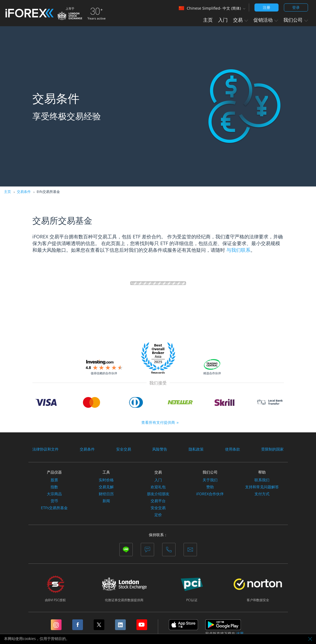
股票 (54, 480)
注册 (266, 7)
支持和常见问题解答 (262, 487)
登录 (296, 7)
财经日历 (106, 494)
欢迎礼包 (158, 487)
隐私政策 (196, 449)
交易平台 (158, 501)
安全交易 (124, 449)
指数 (54, 487)
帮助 (262, 472)
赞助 (210, 487)
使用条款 (233, 449)
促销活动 (266, 20)
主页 (208, 20)
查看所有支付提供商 (158, 422)
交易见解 (106, 487)
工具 (106, 472)
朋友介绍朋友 (158, 494)
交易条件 (24, 192)
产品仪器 (54, 472)
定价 (158, 515)
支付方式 (262, 494)
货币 (54, 501)
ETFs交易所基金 (54, 508)
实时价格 (106, 480)
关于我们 (210, 480)
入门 (223, 20)
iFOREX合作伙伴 (210, 494)
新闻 (106, 501)
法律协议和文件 (45, 449)
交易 (241, 20)
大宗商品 (54, 494)
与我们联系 (238, 250)
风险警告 (160, 449)
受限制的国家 (272, 449)
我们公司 (296, 20)
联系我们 (262, 480)
